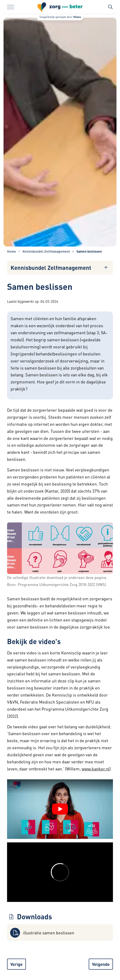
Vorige (16, 964)
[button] (60, 548)
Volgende (101, 964)
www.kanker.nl (96, 769)
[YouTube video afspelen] (60, 809)
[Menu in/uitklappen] (11, 7)
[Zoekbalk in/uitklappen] (110, 7)
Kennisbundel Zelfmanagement (51, 268)
